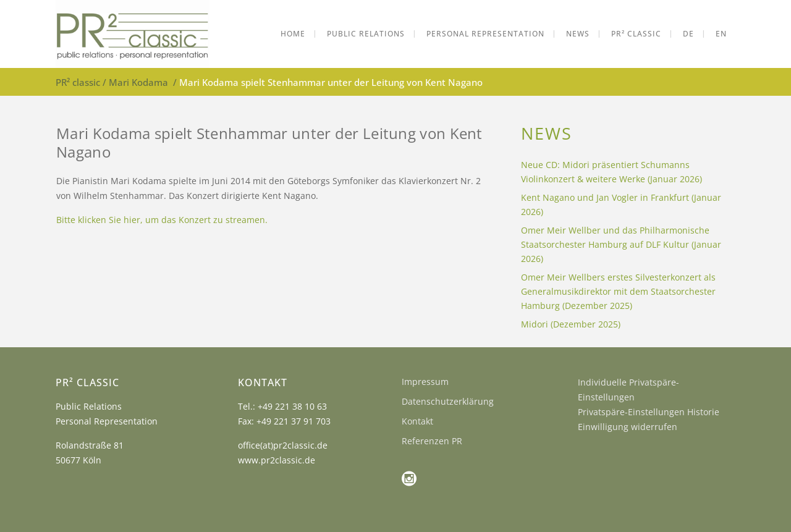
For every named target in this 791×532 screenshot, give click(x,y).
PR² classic (78, 82)
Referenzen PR (432, 441)
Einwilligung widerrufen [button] (628, 427)
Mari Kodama (138, 82)
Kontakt (417, 421)
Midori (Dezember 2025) (571, 324)
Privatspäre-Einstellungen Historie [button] (649, 412)
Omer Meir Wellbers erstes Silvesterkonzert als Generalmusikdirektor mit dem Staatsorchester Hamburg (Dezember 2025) (618, 291)
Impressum (425, 382)
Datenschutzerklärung (448, 401)
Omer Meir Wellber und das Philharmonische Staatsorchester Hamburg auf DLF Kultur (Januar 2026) (621, 244)
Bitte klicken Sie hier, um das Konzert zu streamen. (162, 220)
